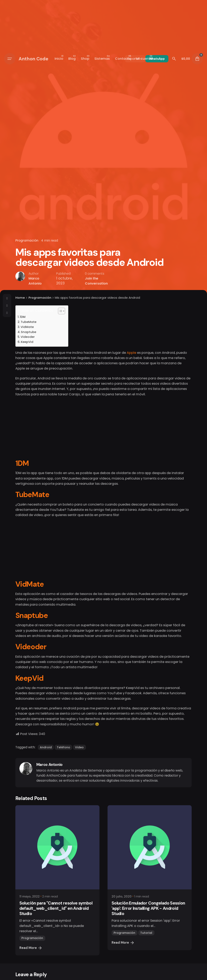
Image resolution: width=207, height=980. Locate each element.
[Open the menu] (10, 59)
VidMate (27, 327)
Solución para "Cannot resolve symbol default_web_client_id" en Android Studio (56, 908)
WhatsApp (157, 59)
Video (79, 747)
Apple (131, 353)
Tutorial (146, 933)
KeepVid (27, 342)
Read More (31, 948)
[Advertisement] (103, 430)
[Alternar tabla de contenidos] (60, 311)
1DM (23, 317)
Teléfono (63, 747)
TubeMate (29, 322)
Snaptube (29, 332)
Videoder (28, 337)
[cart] (197, 59)
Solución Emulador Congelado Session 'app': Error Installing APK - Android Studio (148, 908)
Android (46, 747)
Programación (27, 240)
